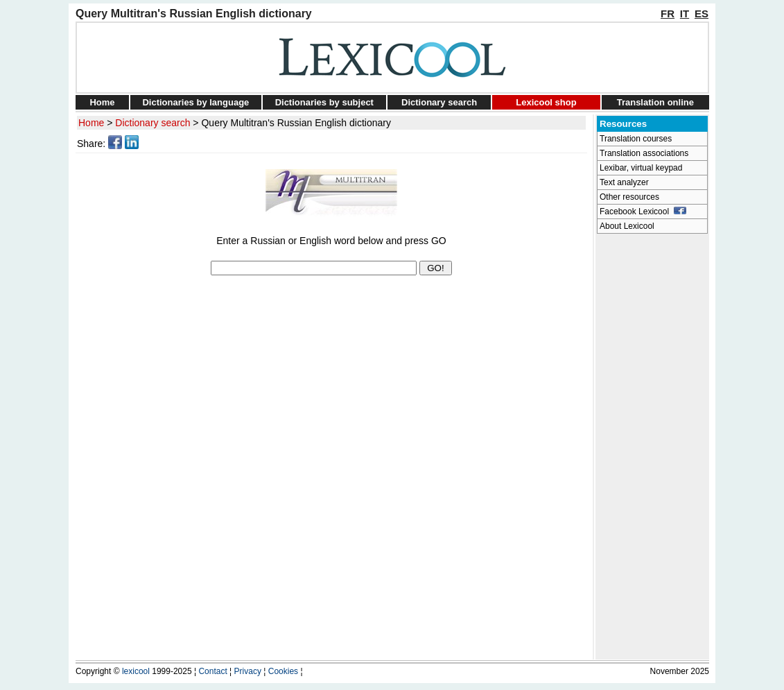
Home (102, 102)
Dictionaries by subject (324, 102)
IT (685, 14)
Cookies (283, 671)
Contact (212, 671)
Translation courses (636, 139)
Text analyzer (624, 182)
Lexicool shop (546, 102)
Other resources (629, 197)
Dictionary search (439, 102)
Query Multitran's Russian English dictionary (296, 123)
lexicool (136, 671)
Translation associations (644, 153)
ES (702, 14)
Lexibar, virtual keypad (641, 168)
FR (668, 14)
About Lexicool (627, 226)
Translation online (655, 102)
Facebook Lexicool (643, 212)
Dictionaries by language (195, 102)
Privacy (248, 671)
